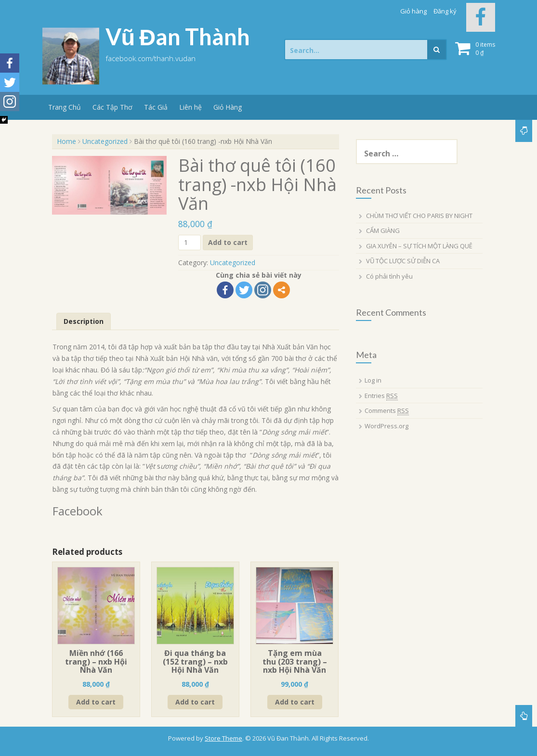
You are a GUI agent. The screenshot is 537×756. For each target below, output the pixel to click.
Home (66, 141)
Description (84, 321)
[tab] (84, 321)
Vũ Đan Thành (178, 37)
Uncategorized (105, 141)
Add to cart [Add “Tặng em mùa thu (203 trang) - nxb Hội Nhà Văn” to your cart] (295, 702)
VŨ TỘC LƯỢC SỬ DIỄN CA (403, 261)
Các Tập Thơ (112, 107)
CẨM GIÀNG (383, 231)
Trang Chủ (65, 107)
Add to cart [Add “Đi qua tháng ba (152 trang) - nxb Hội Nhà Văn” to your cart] (195, 702)
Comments (387, 411)
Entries (381, 396)
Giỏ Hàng (228, 107)
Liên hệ (190, 107)
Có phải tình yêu (389, 276)
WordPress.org (386, 426)
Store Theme (223, 738)
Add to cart (228, 242)
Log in (373, 380)
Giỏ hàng (413, 11)
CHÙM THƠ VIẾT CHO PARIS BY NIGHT (419, 216)
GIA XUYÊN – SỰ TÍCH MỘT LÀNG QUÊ (419, 246)
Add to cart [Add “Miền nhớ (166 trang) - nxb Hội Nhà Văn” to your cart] (96, 702)
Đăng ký (445, 11)
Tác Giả (156, 107)
